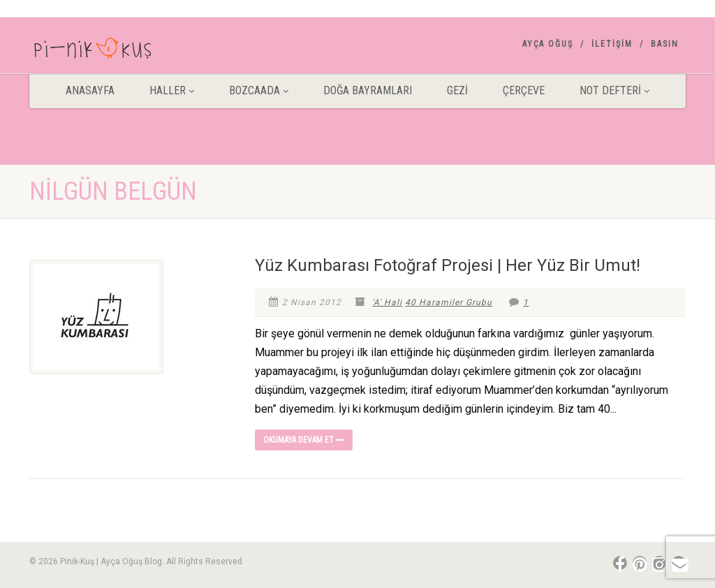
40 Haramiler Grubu (449, 302)
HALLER (172, 90)
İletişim (612, 44)
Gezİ (457, 90)
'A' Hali (387, 302)
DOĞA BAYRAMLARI (368, 90)
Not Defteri (614, 90)
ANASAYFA (90, 90)
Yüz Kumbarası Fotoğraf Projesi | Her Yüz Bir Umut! (448, 265)
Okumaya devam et (304, 440)
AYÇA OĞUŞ (548, 44)
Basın (665, 44)
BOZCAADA (259, 90)
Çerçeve (524, 90)
